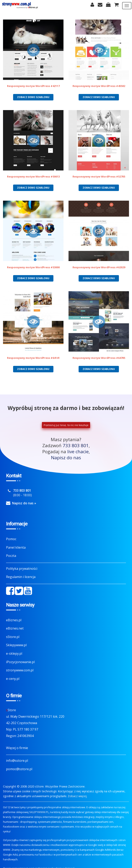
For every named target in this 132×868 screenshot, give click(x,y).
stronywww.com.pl (20, 670)
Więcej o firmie (17, 748)
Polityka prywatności (22, 569)
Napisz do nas (66, 458)
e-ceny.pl (13, 679)
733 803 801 (76, 445)
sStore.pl (13, 637)
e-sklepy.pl (14, 653)
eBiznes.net (15, 628)
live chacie (78, 452)
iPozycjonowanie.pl (20, 662)
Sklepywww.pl (16, 645)
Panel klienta (16, 547)
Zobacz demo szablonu (33, 97)
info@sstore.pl (17, 761)
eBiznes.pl (14, 620)
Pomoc (11, 539)
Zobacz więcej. (77, 796)
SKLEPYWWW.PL (39, 812)
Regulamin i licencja (21, 577)
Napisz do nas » (24, 503)
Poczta (11, 556)
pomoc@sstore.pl (19, 769)
